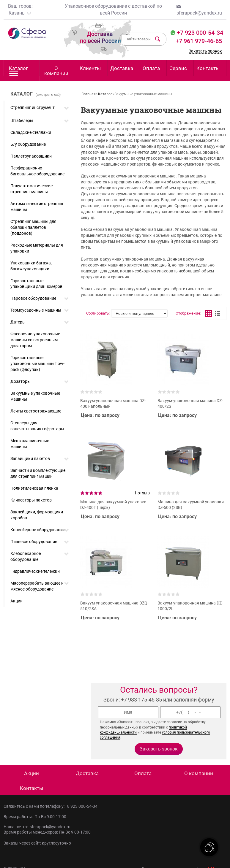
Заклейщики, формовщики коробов (37, 515)
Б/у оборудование (28, 144)
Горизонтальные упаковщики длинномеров (36, 284)
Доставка (122, 68)
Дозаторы (21, 381)
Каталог (18, 70)
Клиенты (90, 68)
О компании (56, 71)
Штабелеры (22, 120)
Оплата (151, 68)
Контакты (208, 68)
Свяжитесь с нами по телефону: (35, 806)
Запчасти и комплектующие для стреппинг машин (38, 473)
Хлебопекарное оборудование (26, 556)
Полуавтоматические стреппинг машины (31, 189)
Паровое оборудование (33, 298)
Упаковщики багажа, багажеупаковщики (31, 266)
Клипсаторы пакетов (31, 500)
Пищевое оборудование (34, 542)
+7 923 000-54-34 (199, 33)
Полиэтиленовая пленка (34, 488)
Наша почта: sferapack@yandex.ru (37, 827)
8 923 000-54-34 (82, 806)
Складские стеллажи (31, 132)
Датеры (18, 322)
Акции (16, 601)
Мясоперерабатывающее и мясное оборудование (37, 586)
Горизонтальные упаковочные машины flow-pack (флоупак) (37, 364)
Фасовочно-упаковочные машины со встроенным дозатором (35, 340)
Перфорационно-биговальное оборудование (37, 171)
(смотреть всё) (48, 95)
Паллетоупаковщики (31, 156)
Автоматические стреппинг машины (37, 207)
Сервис (178, 68)
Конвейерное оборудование (38, 530)
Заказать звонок (205, 51)
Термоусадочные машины (36, 310)
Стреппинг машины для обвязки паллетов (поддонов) (33, 227)
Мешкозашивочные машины (30, 444)
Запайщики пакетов (30, 458)
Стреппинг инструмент (33, 107)
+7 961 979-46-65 (199, 41)
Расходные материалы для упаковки (37, 248)
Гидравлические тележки (35, 571)
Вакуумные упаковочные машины (35, 396)
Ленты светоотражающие (36, 411)
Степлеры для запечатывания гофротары (37, 426)
